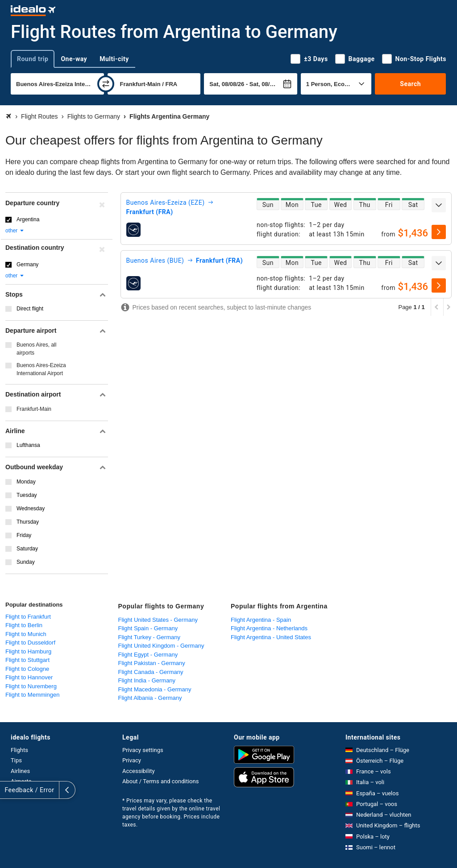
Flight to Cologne (27, 669)
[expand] (439, 205)
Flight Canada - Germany (151, 672)
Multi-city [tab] (114, 59)
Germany (27, 265)
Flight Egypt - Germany (148, 655)
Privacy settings (143, 750)
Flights (19, 750)
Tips (16, 760)
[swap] (106, 84)
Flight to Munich (26, 634)
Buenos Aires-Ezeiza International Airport (41, 369)
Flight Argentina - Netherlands (269, 628)
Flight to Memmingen (32, 695)
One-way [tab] (74, 59)
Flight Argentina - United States (271, 637)
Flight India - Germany (147, 680)
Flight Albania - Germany (150, 698)
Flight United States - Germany (158, 620)
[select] (439, 232)
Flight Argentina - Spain (261, 620)
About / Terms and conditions (160, 781)
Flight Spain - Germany (148, 628)
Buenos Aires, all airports (36, 349)
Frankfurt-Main (34, 409)
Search (410, 84)
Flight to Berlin (24, 625)
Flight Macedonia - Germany (155, 689)
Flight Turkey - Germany (149, 637)
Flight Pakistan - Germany (152, 663)
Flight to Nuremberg (31, 686)
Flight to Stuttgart (27, 660)
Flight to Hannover (29, 677)
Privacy (132, 760)
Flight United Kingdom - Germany (161, 646)
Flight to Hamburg (28, 651)
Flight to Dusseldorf (30, 643)
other (15, 231)
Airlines (20, 771)
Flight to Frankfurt (28, 617)
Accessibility (139, 771)
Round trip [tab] (33, 59)
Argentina (28, 219)
